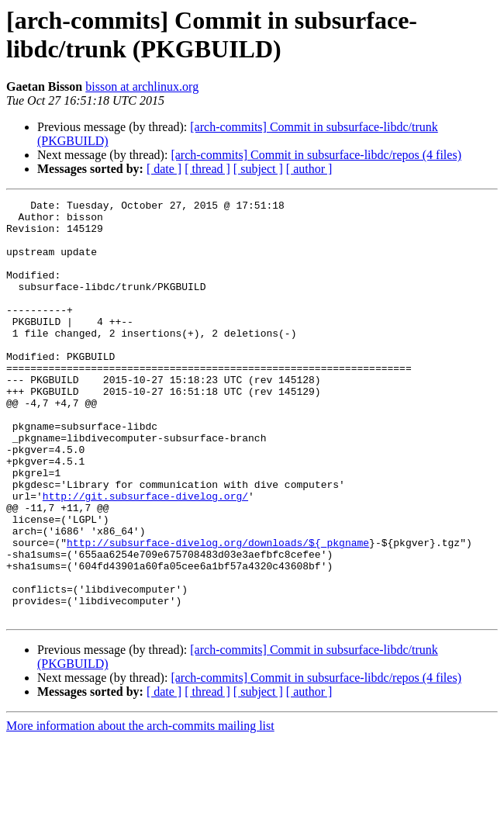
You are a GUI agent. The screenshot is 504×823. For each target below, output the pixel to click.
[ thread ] (207, 169)
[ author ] (309, 169)
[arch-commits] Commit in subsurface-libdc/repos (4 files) (316, 155)
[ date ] (164, 169)
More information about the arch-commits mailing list (140, 809)
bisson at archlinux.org (142, 86)
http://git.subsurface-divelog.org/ (145, 556)
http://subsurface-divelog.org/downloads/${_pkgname (218, 612)
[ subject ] (258, 169)
